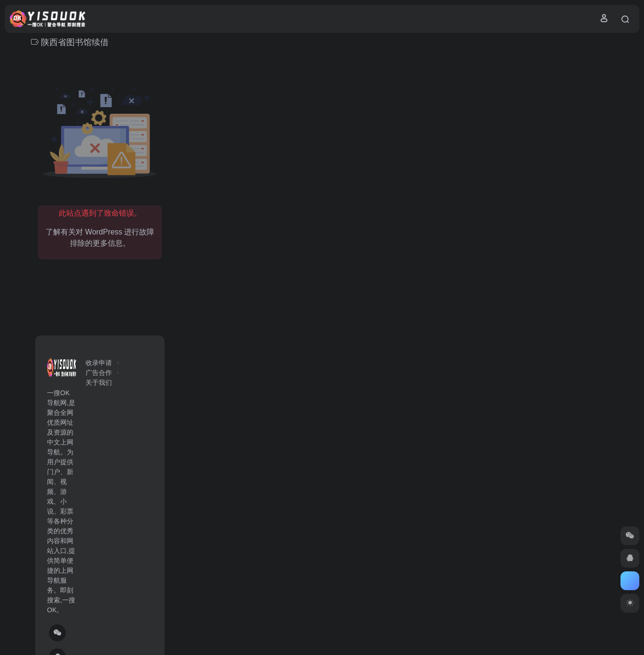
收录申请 (99, 363)
